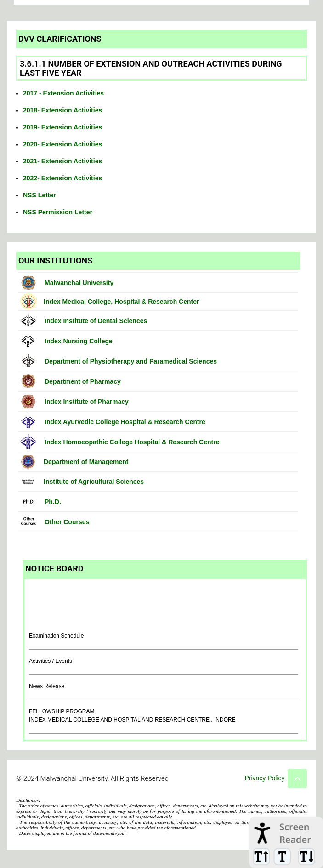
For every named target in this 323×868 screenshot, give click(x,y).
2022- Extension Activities (62, 178)
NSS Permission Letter (58, 212)
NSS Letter (40, 195)
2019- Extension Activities (62, 127)
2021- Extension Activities (62, 161)
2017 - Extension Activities (63, 93)
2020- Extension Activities (62, 144)
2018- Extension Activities (62, 110)
